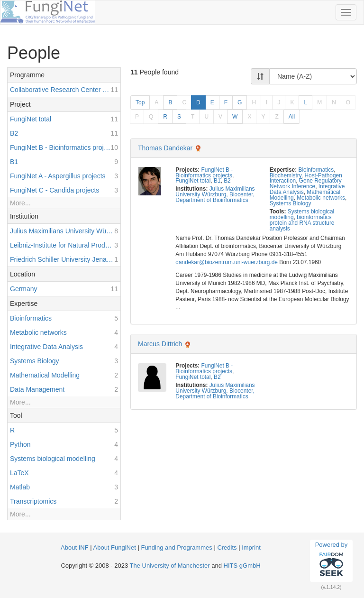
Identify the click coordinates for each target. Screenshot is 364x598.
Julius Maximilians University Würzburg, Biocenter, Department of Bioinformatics (215, 194)
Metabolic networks (321, 198)
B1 (217, 181)
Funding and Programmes (176, 547)
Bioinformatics (316, 170)
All (292, 117)
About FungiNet (115, 547)
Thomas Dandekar (165, 148)
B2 (227, 181)
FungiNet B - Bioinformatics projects (204, 173)
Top (140, 102)
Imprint (251, 547)
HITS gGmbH (242, 566)
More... (20, 203)
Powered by (332, 561)
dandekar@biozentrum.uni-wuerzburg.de (227, 262)
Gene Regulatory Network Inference (306, 184)
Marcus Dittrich (160, 344)
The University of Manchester (170, 566)
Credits (227, 547)
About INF (75, 547)
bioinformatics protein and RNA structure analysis (302, 223)
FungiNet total (193, 181)
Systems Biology (291, 203)
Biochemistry (286, 175)
